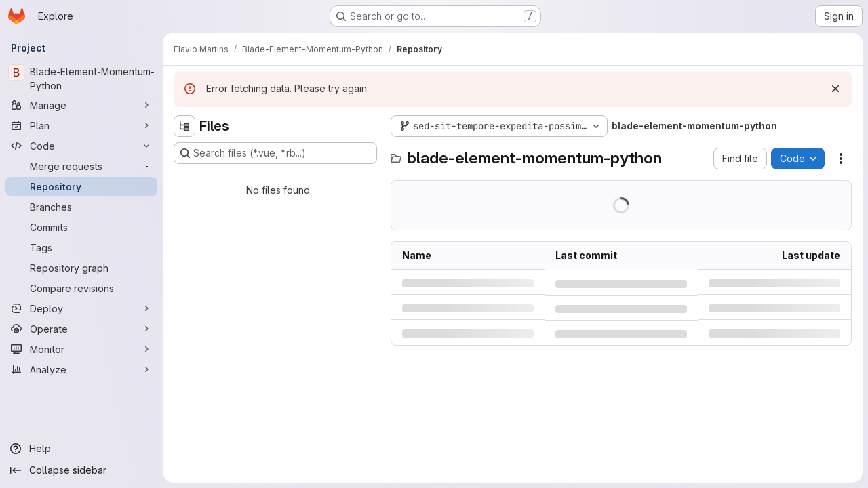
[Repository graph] (81, 268)
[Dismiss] (835, 89)
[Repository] (81, 186)
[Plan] (81, 125)
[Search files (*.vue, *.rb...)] (275, 153)
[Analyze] (81, 369)
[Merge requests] (81, 166)
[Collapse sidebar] (81, 470)
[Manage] (81, 105)
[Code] (81, 146)
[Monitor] (81, 349)
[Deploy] (81, 308)
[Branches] (81, 207)
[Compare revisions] (81, 288)
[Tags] (81, 247)
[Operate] (81, 329)
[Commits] (81, 227)
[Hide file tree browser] (184, 126)
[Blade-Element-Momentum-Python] (81, 79)
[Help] (81, 449)
